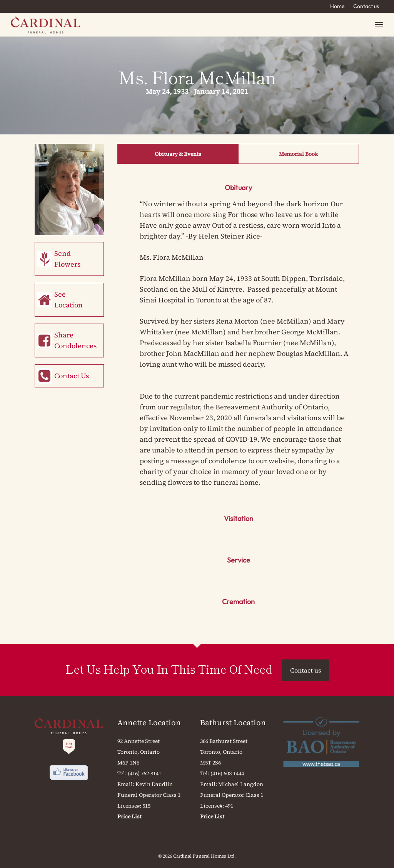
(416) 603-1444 (227, 773)
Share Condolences (75, 340)
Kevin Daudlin (154, 784)
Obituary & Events (178, 154)
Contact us (366, 6)
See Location (68, 300)
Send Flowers (67, 259)
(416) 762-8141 (144, 773)
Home (337, 6)
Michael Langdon (241, 784)
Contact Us (72, 376)
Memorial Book (298, 154)
